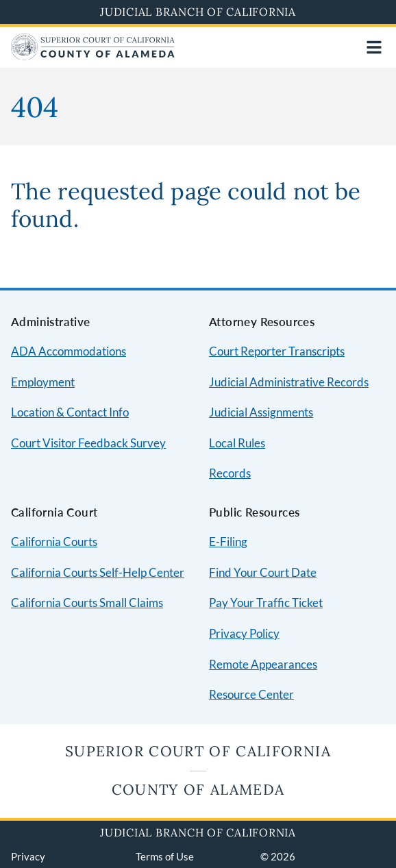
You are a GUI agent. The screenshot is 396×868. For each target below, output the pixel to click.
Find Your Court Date (263, 572)
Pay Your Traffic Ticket (266, 603)
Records (230, 473)
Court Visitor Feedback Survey (88, 443)
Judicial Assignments (261, 412)
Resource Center (251, 694)
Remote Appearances (263, 664)
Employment (43, 382)
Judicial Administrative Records (289, 382)
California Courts (54, 542)
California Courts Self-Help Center (98, 572)
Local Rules (237, 443)
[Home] (93, 56)
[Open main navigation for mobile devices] (374, 47)
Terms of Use (165, 856)
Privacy (28, 856)
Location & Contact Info (70, 412)
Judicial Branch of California (198, 12)
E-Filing (228, 542)
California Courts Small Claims (87, 603)
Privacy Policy (244, 633)
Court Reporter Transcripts (277, 351)
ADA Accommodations (69, 351)
